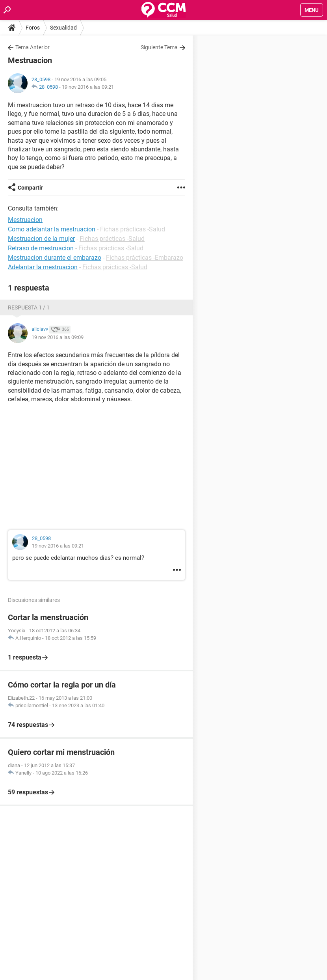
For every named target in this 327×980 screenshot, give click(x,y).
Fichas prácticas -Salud (133, 229)
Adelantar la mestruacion (43, 267)
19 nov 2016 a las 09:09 (58, 337)
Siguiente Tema (159, 47)
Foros (33, 28)
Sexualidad (63, 28)
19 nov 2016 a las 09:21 (88, 87)
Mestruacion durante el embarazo (55, 258)
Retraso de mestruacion (41, 248)
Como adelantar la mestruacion (52, 229)
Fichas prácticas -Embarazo (145, 258)
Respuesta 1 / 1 (29, 307)
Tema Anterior (33, 47)
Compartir (30, 188)
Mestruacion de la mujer (41, 239)
